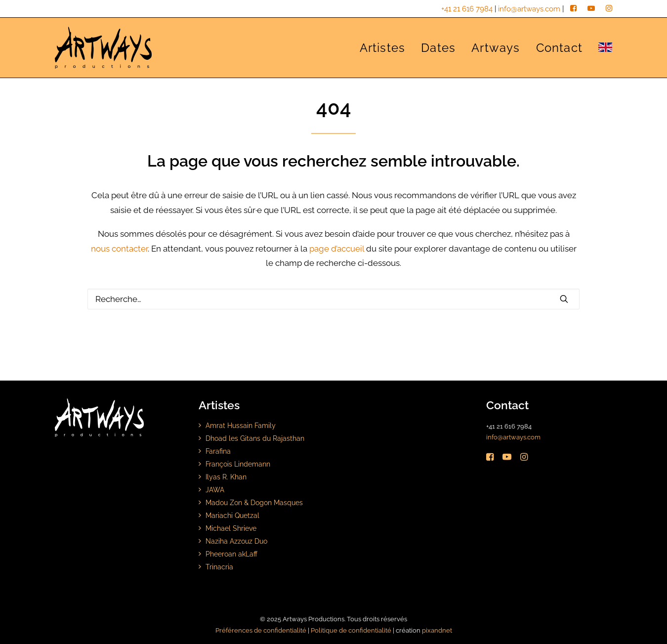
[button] (564, 299)
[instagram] (609, 9)
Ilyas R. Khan (226, 477)
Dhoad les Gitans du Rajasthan (255, 438)
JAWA (215, 490)
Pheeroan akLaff (231, 554)
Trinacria (219, 567)
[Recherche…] (333, 299)
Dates (438, 48)
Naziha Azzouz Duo (236, 541)
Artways (496, 48)
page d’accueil (337, 249)
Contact (559, 48)
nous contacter (119, 249)
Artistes (383, 48)
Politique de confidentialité (351, 630)
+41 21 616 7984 (467, 9)
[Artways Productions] (103, 48)
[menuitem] (386, 48)
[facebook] (573, 9)
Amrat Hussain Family (241, 425)
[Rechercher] (333, 299)
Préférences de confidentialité (261, 630)
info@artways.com (529, 9)
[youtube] (591, 9)
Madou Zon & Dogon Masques (254, 502)
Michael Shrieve (231, 528)
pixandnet (437, 630)
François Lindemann (238, 464)
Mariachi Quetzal (232, 515)
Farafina (218, 451)
